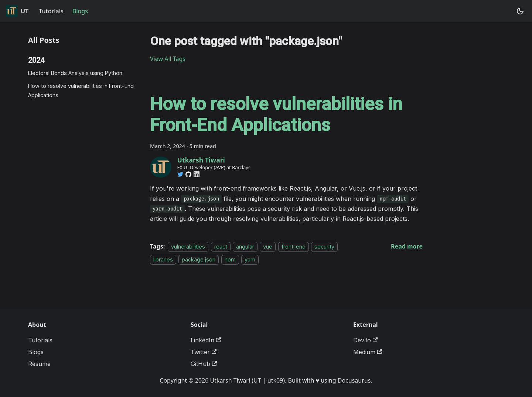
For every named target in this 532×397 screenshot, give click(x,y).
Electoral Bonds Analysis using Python (75, 73)
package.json (199, 259)
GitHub (204, 364)
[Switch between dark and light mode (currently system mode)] (520, 11)
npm (230, 259)
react (221, 247)
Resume (39, 364)
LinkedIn (206, 340)
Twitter (204, 352)
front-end (294, 247)
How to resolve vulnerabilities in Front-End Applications (81, 90)
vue (268, 247)
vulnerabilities (188, 247)
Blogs (80, 11)
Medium (368, 352)
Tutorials (51, 11)
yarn (250, 259)
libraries (163, 259)
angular (245, 247)
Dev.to (365, 340)
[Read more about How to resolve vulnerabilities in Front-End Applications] (407, 246)
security (324, 247)
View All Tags (168, 59)
